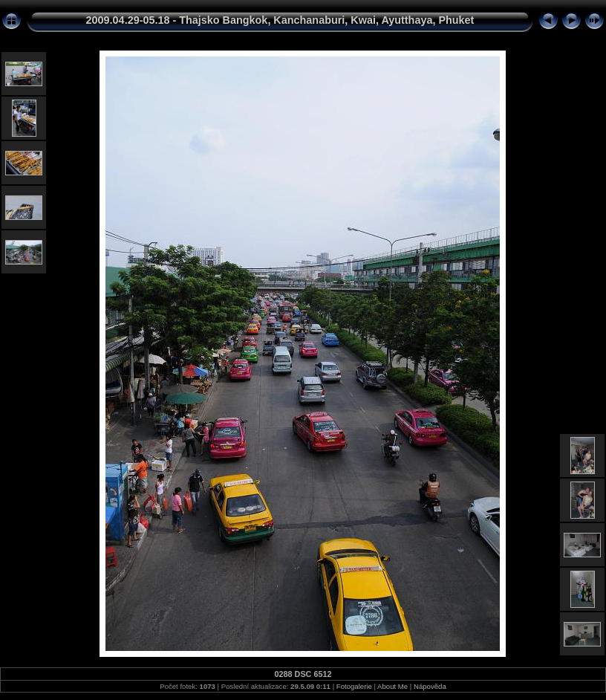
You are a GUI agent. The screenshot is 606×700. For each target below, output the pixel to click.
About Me (392, 686)
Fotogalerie (354, 686)
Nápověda (430, 686)
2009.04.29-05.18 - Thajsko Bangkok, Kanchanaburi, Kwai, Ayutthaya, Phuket (280, 20)
